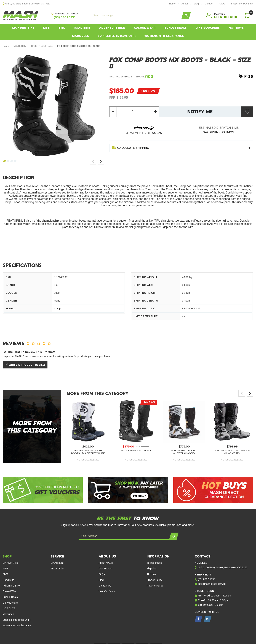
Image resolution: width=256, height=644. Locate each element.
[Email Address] (124, 536)
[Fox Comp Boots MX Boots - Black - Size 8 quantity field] (134, 112)
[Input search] (137, 15)
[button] (221, 15)
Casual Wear (145, 28)
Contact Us (105, 586)
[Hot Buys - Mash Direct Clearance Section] (213, 490)
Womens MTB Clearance (164, 36)
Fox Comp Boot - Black (136, 451)
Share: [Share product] (144, 77)
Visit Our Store (107, 591)
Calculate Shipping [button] (131, 148)
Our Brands (105, 569)
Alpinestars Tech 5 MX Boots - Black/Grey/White (88, 452)
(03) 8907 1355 (65, 17)
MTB (46, 28)
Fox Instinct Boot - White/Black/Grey (184, 452)
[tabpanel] (53, 106)
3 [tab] (11, 161)
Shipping (152, 569)
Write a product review (25, 365)
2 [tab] (8, 161)
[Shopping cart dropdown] (247, 15)
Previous (93, 161)
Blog (101, 580)
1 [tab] (4, 161)
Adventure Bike (112, 28)
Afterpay (151, 574)
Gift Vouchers (208, 28)
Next (101, 161)
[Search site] (186, 15)
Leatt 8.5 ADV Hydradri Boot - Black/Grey (232, 452)
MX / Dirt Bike (23, 28)
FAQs (102, 574)
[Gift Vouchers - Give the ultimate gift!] (43, 490)
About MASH (106, 563)
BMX (62, 28)
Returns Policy (155, 586)
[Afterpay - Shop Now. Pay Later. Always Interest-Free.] (128, 490)
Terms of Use (154, 563)
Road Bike (82, 28)
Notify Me (200, 112)
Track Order (58, 569)
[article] (88, 432)
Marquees (81, 36)
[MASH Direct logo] (21, 15)
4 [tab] (15, 161)
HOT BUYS (236, 28)
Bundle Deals (176, 28)
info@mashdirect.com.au (212, 584)
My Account (57, 563)
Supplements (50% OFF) (117, 36)
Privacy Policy (154, 580)
